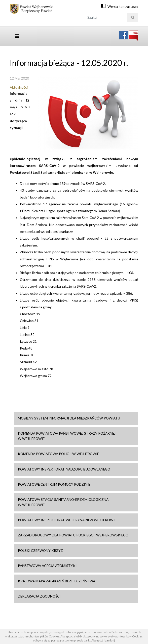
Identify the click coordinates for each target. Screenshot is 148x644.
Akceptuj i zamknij (103, 640)
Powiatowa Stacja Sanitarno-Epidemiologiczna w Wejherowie (63, 502)
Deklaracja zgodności (39, 596)
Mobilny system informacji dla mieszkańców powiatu (69, 418)
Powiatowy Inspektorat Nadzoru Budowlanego (64, 469)
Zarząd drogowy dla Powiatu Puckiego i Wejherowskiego (73, 535)
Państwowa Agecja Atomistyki (47, 566)
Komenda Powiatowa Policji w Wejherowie (58, 454)
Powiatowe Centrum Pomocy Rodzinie (54, 484)
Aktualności (19, 87)
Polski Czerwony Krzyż (40, 551)
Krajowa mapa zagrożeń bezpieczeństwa (57, 581)
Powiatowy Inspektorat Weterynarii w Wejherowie (67, 520)
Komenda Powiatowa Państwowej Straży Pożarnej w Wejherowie (67, 436)
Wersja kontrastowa (123, 7)
